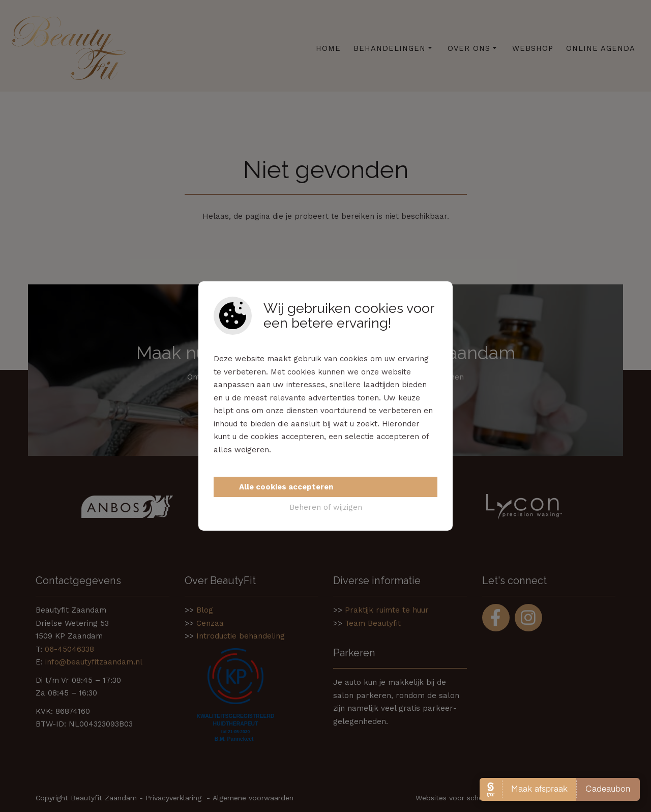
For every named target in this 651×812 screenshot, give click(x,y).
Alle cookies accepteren (286, 487)
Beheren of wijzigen (326, 507)
